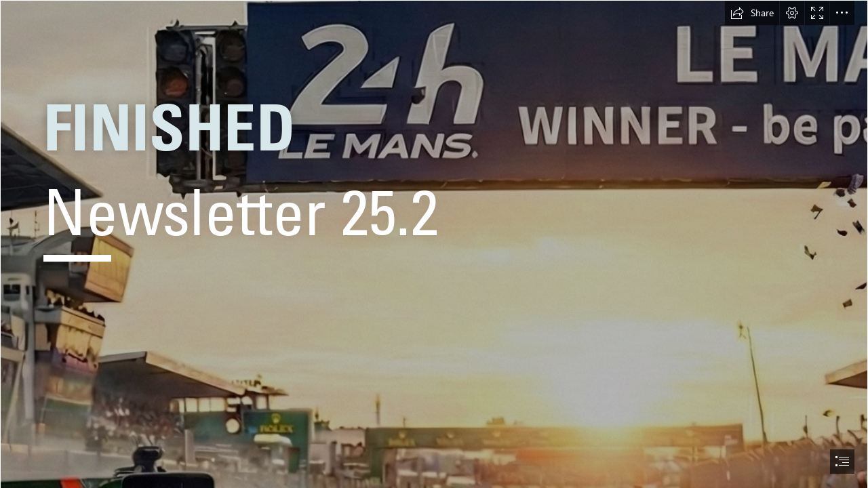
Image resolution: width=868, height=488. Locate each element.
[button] (752, 13)
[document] (434, 244)
